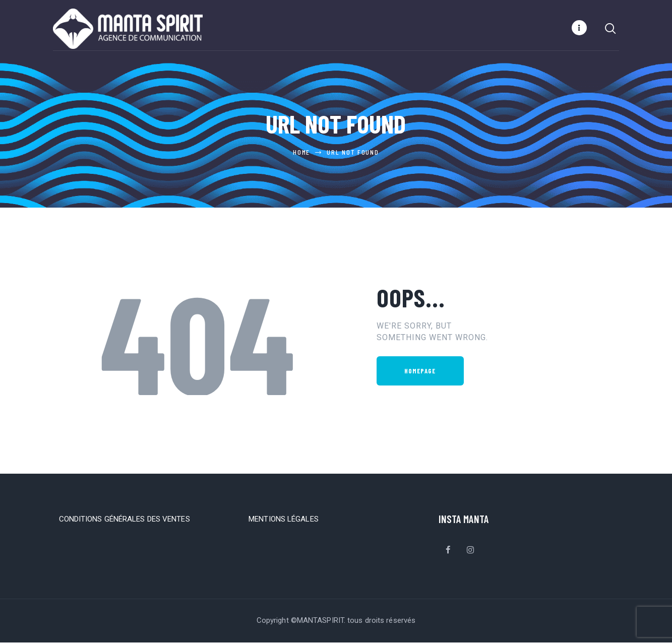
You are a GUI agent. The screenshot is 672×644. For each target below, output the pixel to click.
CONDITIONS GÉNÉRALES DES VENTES (125, 521)
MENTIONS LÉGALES (284, 521)
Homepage (420, 372)
